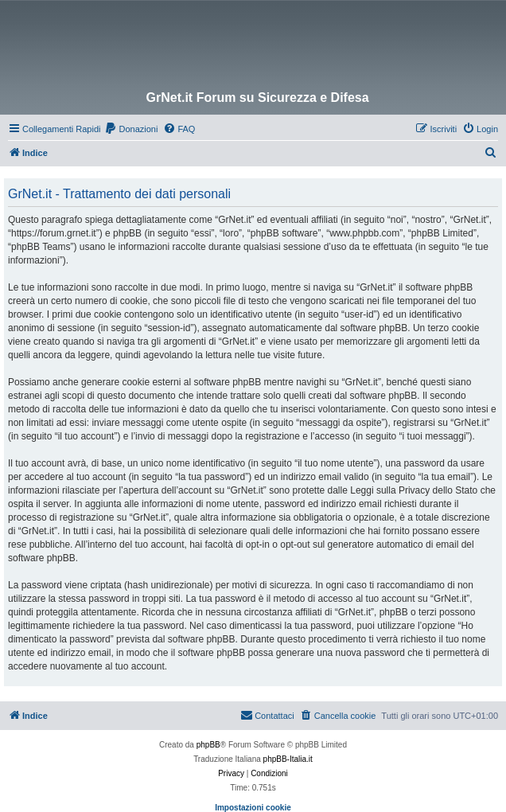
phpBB (208, 745)
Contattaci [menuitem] (267, 715)
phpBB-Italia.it (288, 759)
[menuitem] (131, 129)
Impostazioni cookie (253, 808)
